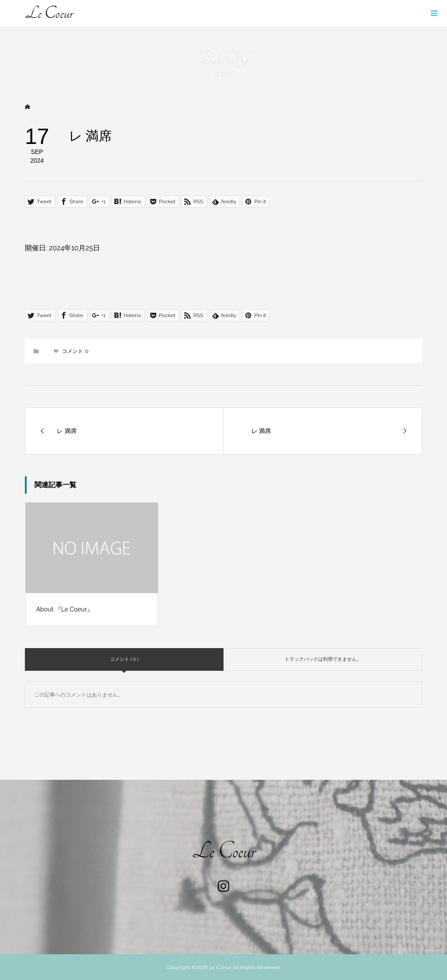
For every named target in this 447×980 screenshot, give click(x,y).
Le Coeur (49, 13)
